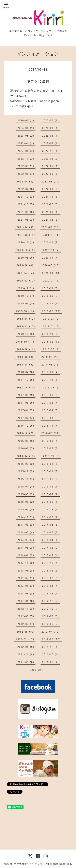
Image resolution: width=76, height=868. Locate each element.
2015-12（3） (26, 471)
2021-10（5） (26, 204)
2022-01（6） (51, 189)
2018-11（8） (51, 334)
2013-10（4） (51, 563)
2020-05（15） (51, 265)
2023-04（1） (26, 143)
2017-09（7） (52, 387)
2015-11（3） (51, 471)
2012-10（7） (51, 609)
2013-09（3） (26, 570)
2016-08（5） (26, 441)
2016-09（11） (51, 433)
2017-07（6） (51, 395)
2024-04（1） (26, 128)
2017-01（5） (51, 418)
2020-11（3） (51, 242)
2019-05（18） (52, 311)
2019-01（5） (52, 326)
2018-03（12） (51, 364)
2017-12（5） (26, 380)
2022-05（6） (51, 174)
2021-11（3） (51, 197)
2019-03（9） (52, 319)
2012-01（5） (26, 647)
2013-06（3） (51, 578)
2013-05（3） (26, 586)
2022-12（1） (51, 151)
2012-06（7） (51, 624)
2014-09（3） (26, 525)
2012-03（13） (26, 639)
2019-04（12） (26, 319)
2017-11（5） (51, 380)
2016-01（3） (51, 464)
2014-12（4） (51, 509)
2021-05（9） (51, 220)
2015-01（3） (26, 509)
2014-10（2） (51, 517)
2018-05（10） (51, 357)
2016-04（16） (26, 456)
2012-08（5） (51, 616)
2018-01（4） (51, 372)
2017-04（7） (26, 410)
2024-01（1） (51, 128)
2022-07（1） (51, 166)
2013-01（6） (26, 601)
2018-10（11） (26, 342)
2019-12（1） (26, 288)
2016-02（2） (26, 464)
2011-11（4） (26, 654)
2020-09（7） (52, 250)
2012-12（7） (51, 601)
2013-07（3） (26, 578)
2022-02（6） (26, 189)
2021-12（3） (26, 197)
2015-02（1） (51, 502)
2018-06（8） (26, 357)
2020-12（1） (26, 242)
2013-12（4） (51, 555)
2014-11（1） (26, 517)
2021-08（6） (26, 212)
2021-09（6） (51, 204)
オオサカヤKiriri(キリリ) (29, 864)
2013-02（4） (51, 593)
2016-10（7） (26, 433)
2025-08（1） (51, 120)
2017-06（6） (26, 403)
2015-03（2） (26, 502)
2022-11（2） (26, 159)
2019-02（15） (26, 326)
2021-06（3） (26, 220)
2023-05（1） (51, 136)
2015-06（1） (51, 486)
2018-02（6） (26, 372)
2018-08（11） (26, 349)
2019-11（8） (51, 288)
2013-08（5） (51, 570)
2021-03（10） (51, 227)
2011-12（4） (51, 647)
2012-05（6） (26, 632)
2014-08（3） (51, 525)
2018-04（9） (26, 364)
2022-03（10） (51, 181)
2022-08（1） (26, 166)
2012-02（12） (52, 639)
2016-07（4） (51, 441)
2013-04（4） (51, 586)
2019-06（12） (26, 311)
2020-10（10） (26, 250)
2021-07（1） (51, 212)
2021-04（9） (26, 227)
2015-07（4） (26, 486)
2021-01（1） (52, 235)
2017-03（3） (51, 410)
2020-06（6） (26, 265)
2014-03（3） (26, 548)
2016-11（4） (51, 426)
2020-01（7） (52, 280)
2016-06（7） (26, 448)
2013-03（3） (26, 593)
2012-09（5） (26, 616)
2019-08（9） (26, 303)
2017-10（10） (26, 387)
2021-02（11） (26, 235)
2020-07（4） (51, 258)
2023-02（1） (51, 143)
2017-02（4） (26, 418)
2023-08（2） (26, 136)
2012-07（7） (26, 624)
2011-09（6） (26, 662)
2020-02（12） (26, 280)
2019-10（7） (26, 296)
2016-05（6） (51, 448)
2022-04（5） (26, 181)
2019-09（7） (51, 296)
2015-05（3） (26, 494)
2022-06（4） (26, 174)
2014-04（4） (51, 540)
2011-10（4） (51, 654)
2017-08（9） (26, 395)
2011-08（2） (51, 662)
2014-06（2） (51, 532)
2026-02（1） (26, 120)
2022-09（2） (51, 159)
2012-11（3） (26, 609)
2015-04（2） (51, 494)
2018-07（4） (52, 349)
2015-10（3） (26, 479)
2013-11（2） (26, 563)
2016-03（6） (52, 456)
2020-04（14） (26, 273)
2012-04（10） (51, 632)
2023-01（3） (26, 151)
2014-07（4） (26, 532)
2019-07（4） (51, 303)
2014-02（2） (51, 548)
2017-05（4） (51, 403)
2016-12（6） (26, 426)
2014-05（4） (26, 540)
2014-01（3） (26, 555)
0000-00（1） (39, 670)
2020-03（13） (52, 273)
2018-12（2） (26, 334)
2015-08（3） (51, 479)
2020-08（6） (26, 258)
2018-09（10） (52, 342)
